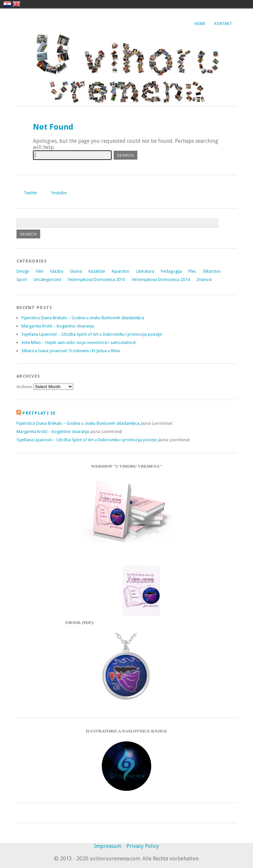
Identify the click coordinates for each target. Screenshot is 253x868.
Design (23, 271)
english (16, 4)
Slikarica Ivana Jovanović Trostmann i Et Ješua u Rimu (71, 351)
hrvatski (7, 4)
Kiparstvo (121, 271)
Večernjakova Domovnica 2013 (96, 279)
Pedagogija (171, 271)
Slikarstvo (212, 271)
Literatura (145, 271)
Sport (22, 279)
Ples (192, 271)
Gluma (76, 271)
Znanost (204, 279)
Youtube (59, 193)
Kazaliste (97, 271)
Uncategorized (47, 279)
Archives (24, 387)
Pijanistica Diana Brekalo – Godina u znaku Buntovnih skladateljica (83, 318)
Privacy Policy (143, 846)
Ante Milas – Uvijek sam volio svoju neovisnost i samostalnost (79, 342)
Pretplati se (39, 413)
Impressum (108, 846)
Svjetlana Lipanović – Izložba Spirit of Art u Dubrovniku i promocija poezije (92, 334)
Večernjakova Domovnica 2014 (161, 279)
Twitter (30, 193)
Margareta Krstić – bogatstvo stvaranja (58, 326)
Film (40, 271)
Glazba (57, 271)
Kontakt (223, 24)
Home (200, 24)
